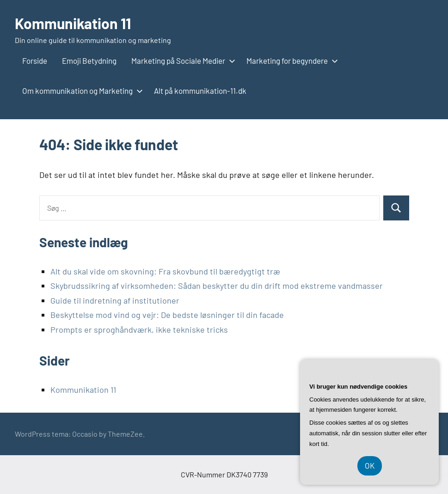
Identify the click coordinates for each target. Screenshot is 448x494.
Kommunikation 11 (73, 23)
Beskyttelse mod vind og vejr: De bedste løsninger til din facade (167, 315)
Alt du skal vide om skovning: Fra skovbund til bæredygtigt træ (165, 271)
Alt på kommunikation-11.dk (200, 91)
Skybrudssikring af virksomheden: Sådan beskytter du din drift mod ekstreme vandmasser (217, 286)
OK (370, 465)
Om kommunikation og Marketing (81, 91)
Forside (35, 61)
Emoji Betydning (89, 61)
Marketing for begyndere (290, 61)
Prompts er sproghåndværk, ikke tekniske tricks (139, 329)
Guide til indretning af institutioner (115, 300)
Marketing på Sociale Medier (181, 61)
